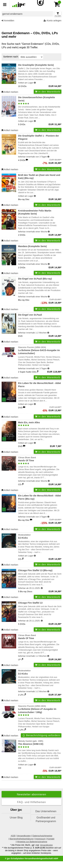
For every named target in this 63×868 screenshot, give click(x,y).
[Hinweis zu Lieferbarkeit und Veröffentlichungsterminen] (35, 83)
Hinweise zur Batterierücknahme (32, 842)
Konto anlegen (52, 21)
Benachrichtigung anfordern (41, 735)
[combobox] (27, 14)
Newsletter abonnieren (31, 794)
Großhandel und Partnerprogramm (46, 819)
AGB (13, 836)
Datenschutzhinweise (42, 836)
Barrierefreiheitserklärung (22, 839)
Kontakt (51, 839)
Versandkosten (24, 836)
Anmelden (8, 21)
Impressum (40, 839)
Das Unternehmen (46, 811)
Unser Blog (16, 818)
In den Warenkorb (48, 92)
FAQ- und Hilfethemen (31, 802)
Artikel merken (10, 92)
